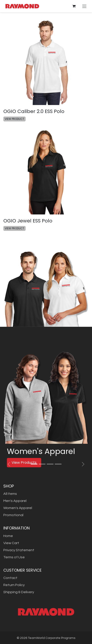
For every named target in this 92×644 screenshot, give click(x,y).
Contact (10, 578)
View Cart (11, 543)
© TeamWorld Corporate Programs (46, 638)
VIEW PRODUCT (14, 119)
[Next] (83, 464)
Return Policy (14, 585)
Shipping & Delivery (19, 592)
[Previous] (9, 464)
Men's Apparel (15, 501)
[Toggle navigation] (84, 6)
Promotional (13, 515)
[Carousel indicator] (34, 464)
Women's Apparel (18, 508)
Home (8, 536)
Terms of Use (14, 557)
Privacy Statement (19, 550)
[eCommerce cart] (74, 6)
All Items (10, 494)
